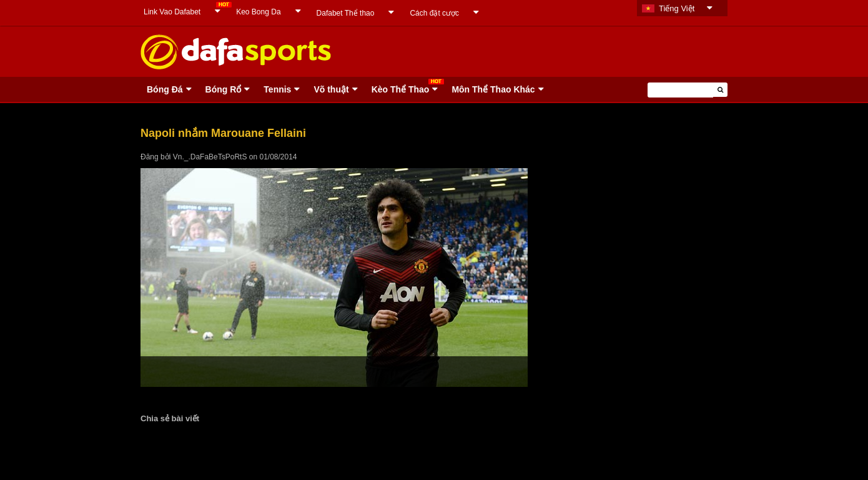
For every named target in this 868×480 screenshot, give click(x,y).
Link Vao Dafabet (172, 12)
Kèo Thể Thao (401, 89)
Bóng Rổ (224, 89)
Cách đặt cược (434, 13)
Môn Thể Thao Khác (493, 89)
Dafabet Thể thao (346, 13)
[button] (720, 90)
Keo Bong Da (258, 12)
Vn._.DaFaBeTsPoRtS (210, 157)
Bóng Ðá (165, 89)
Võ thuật (331, 89)
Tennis (277, 89)
